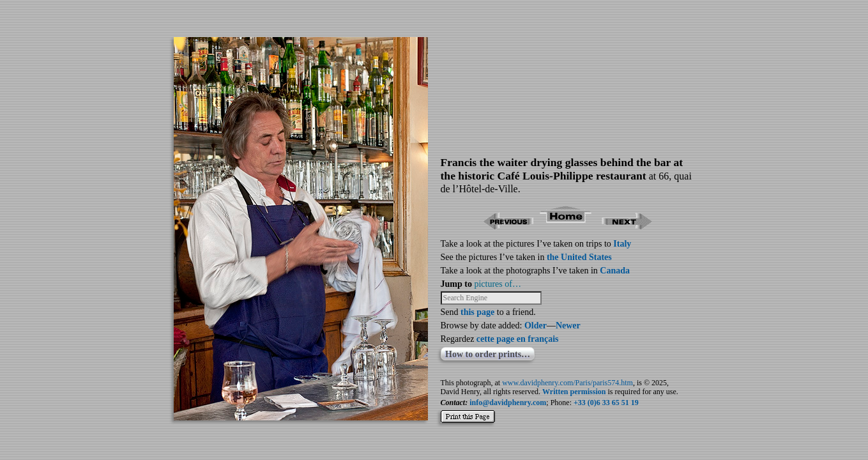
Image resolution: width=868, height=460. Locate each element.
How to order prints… (488, 354)
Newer (568, 326)
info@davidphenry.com (508, 402)
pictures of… (497, 284)
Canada (615, 271)
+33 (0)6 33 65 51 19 (606, 402)
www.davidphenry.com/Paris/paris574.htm (567, 383)
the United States (579, 257)
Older (536, 326)
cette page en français (518, 339)
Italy (622, 244)
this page (477, 312)
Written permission (574, 392)
